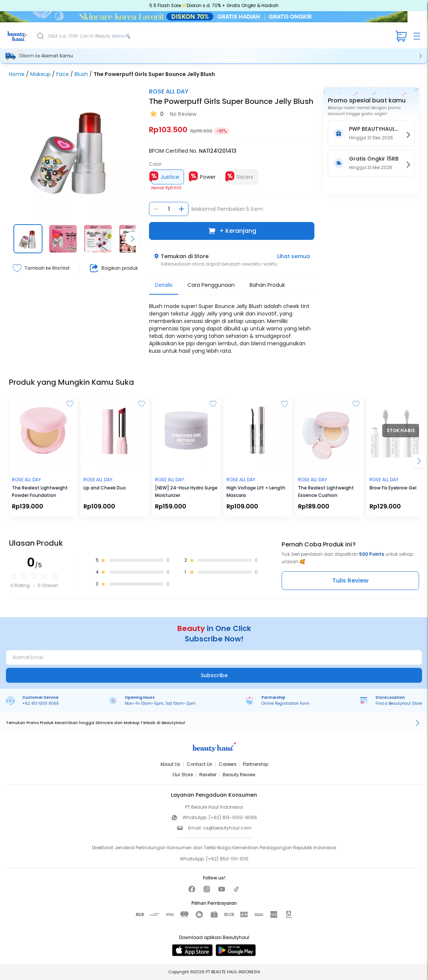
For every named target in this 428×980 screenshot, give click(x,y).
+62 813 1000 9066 (41, 703)
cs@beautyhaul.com (227, 828)
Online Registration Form (286, 703)
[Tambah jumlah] (181, 209)
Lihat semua (294, 256)
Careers (228, 764)
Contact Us (199, 764)
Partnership (256, 764)
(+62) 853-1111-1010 (227, 859)
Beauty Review (239, 775)
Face (63, 74)
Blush (81, 74)
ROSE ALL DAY (169, 91)
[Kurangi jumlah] (156, 209)
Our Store (183, 775)
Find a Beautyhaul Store (399, 703)
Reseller (208, 775)
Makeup (40, 74)
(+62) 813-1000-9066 (233, 817)
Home (17, 74)
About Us (170, 764)
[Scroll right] (133, 239)
